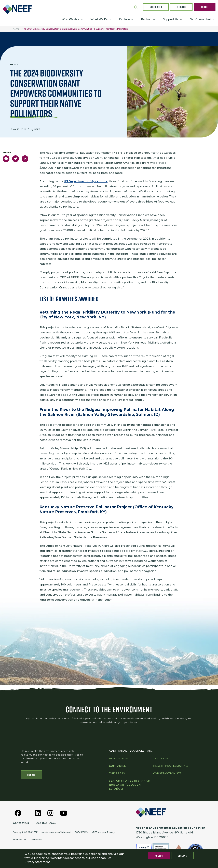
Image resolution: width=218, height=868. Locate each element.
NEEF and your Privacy (103, 832)
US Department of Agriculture (86, 181)
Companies (117, 766)
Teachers (161, 759)
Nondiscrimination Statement (56, 832)
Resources (156, 7)
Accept (159, 856)
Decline (182, 856)
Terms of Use (20, 840)
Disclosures (36, 840)
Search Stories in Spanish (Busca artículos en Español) (130, 785)
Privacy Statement (37, 862)
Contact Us (21, 823)
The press (117, 773)
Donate (205, 7)
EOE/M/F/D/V (81, 832)
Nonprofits (118, 759)
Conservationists (167, 773)
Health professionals (171, 766)
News (16, 29)
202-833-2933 (46, 823)
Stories (181, 7)
